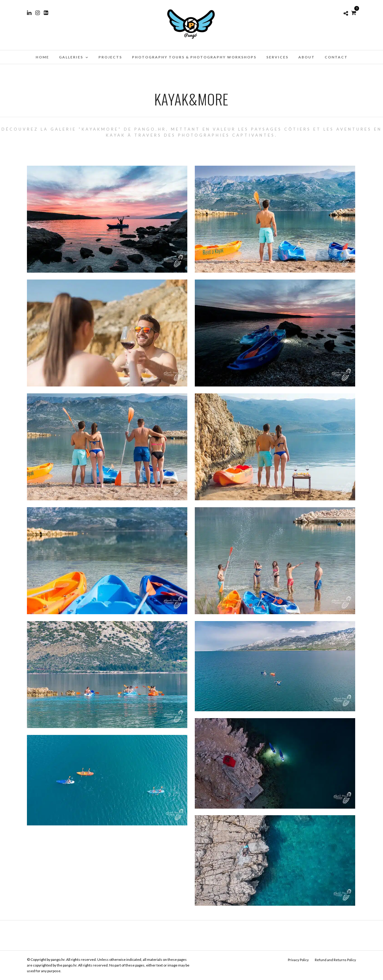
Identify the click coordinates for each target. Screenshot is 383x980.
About (307, 57)
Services (277, 57)
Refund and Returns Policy (335, 960)
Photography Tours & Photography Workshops (194, 57)
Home (42, 57)
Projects (110, 57)
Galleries (71, 57)
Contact (336, 57)
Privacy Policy (298, 960)
